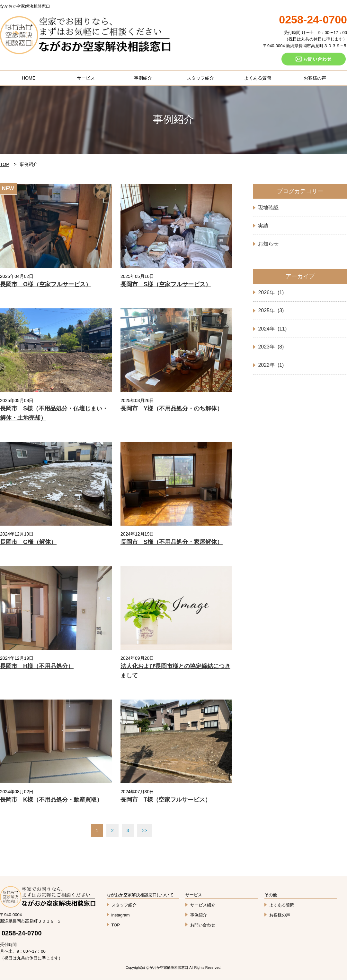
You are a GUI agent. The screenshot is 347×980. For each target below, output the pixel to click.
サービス (86, 78)
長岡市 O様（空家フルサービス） (46, 284)
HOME (29, 78)
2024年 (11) (272, 329)
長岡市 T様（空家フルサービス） (166, 800)
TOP (5, 164)
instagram (121, 915)
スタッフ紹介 (200, 78)
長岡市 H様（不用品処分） (37, 666)
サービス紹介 (203, 905)
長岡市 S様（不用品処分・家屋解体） (172, 542)
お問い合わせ (203, 925)
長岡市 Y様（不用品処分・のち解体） (172, 408)
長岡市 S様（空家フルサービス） (166, 284)
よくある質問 (258, 78)
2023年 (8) (271, 347)
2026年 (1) (271, 292)
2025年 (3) (271, 310)
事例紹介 (143, 78)
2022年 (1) (271, 365)
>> (145, 830)
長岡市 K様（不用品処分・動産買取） (51, 800)
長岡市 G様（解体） (28, 542)
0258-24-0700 (22, 933)
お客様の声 (315, 78)
